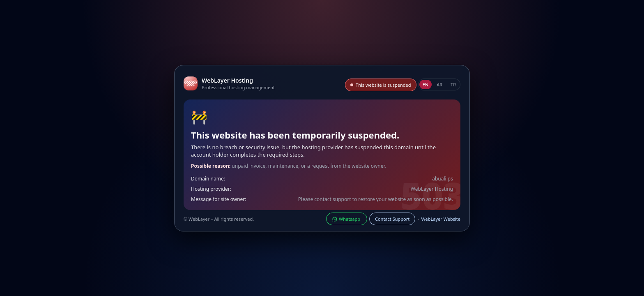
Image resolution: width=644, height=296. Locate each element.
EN (425, 84)
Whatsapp (347, 219)
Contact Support (392, 219)
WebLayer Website (441, 219)
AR (439, 84)
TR (453, 84)
